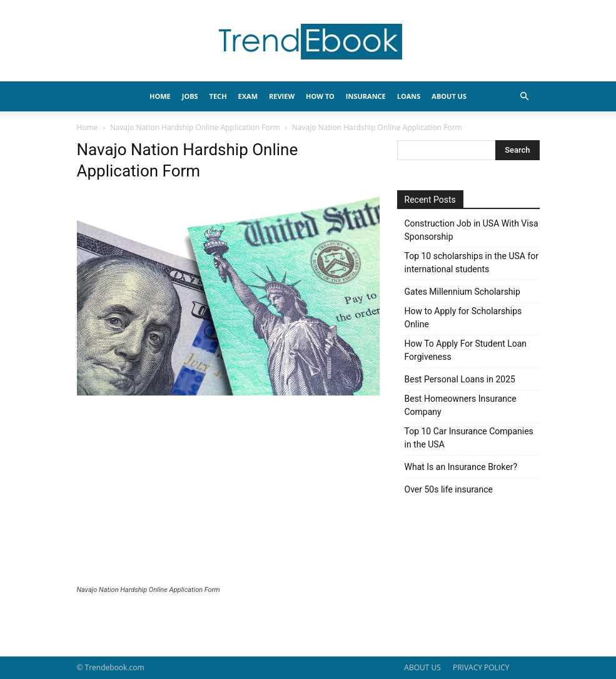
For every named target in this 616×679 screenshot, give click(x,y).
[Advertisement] (228, 492)
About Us (449, 96)
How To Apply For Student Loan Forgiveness (466, 350)
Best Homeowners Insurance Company (461, 405)
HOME (160, 96)
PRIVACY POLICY (481, 667)
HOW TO (320, 96)
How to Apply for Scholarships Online (463, 318)
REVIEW (282, 96)
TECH (218, 96)
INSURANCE (366, 96)
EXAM (248, 96)
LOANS (409, 96)
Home (88, 127)
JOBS (190, 96)
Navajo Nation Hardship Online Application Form (195, 127)
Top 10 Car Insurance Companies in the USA (469, 438)
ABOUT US (422, 667)
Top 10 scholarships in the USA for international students (472, 263)
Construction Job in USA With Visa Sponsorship (472, 230)
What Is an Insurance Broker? (461, 467)
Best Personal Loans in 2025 (460, 379)
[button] (525, 97)
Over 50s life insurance (449, 489)
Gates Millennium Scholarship (462, 292)
